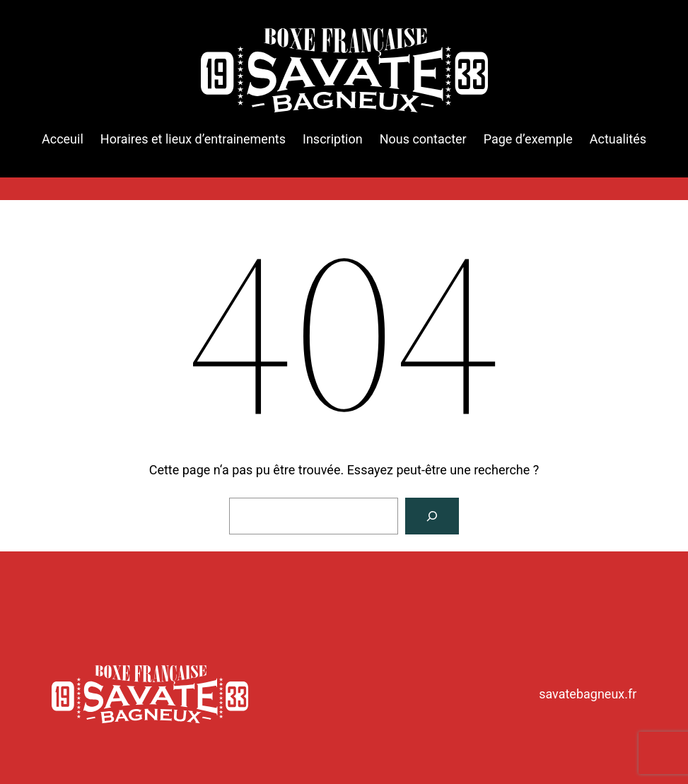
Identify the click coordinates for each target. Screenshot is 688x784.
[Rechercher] (432, 516)
